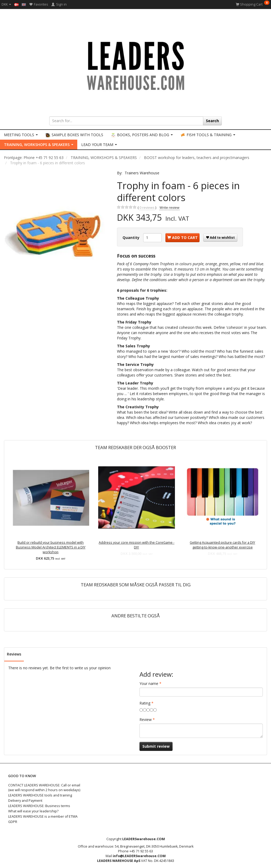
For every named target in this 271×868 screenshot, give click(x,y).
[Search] (212, 121)
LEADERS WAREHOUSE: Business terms (39, 806)
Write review (170, 208)
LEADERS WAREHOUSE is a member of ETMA (43, 816)
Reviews (14, 654)
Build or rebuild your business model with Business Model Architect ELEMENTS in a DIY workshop (51, 547)
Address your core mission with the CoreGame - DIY (137, 545)
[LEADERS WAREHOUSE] (135, 65)
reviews (147, 208)
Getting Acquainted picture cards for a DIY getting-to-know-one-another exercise (222, 545)
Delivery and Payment (25, 801)
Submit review (156, 746)
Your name (149, 683)
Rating (145, 703)
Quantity (132, 238)
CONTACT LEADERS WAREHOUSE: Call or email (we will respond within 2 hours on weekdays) (44, 788)
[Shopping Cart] (253, 4)
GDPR (13, 822)
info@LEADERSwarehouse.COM (139, 856)
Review (146, 719)
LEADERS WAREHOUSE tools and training (40, 795)
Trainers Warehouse (142, 173)
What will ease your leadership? (33, 811)
